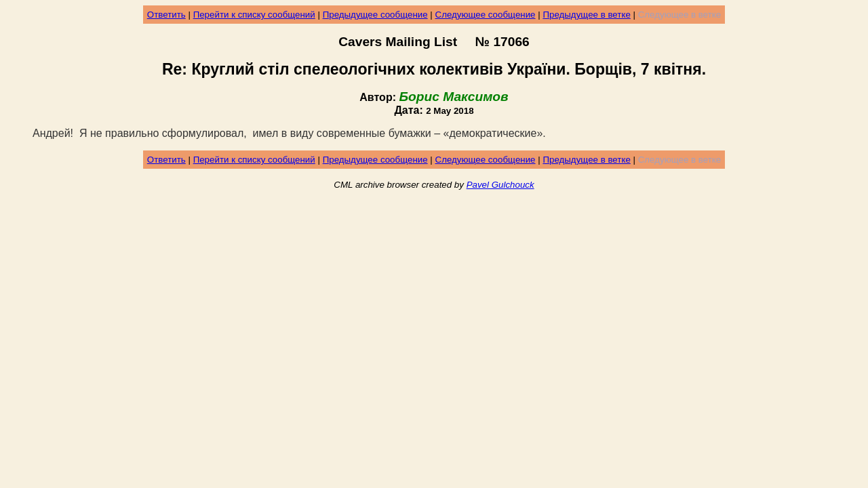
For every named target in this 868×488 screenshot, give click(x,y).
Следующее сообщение (486, 15)
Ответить (166, 15)
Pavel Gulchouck (500, 185)
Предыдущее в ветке (586, 15)
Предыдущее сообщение (375, 15)
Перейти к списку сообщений (254, 15)
